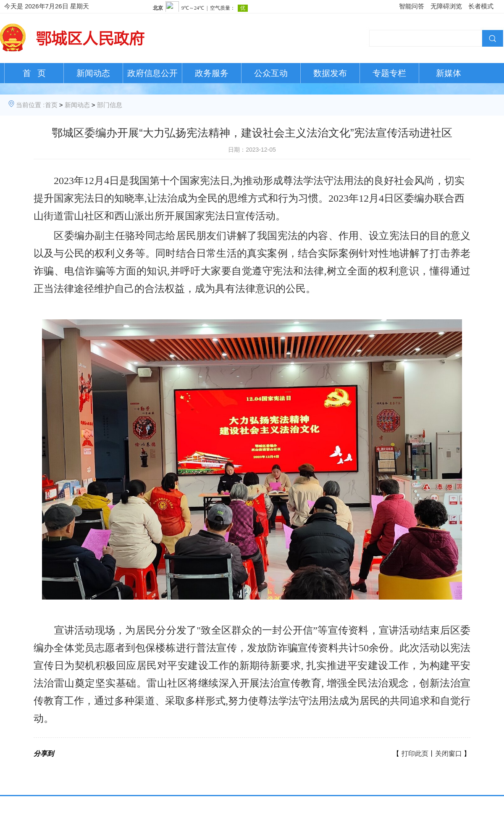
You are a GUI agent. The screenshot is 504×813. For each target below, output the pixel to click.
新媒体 (449, 73)
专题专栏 (389, 73)
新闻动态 (93, 73)
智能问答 (412, 6)
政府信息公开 (152, 73)
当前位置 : (30, 105)
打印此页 (415, 754)
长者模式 (481, 6)
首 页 (34, 73)
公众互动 (271, 73)
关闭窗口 (449, 754)
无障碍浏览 (446, 6)
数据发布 (330, 73)
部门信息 (110, 105)
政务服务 (212, 73)
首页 (51, 105)
